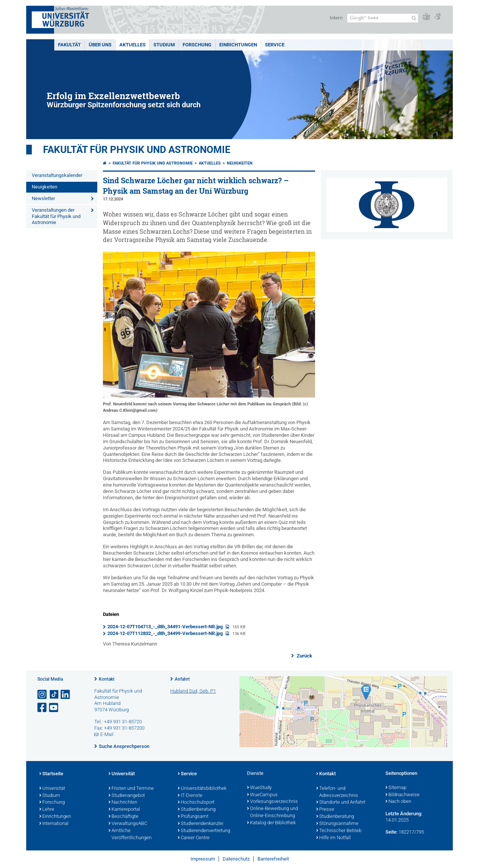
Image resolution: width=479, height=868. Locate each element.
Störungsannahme (337, 824)
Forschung (197, 45)
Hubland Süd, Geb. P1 (193, 691)
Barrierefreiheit (273, 859)
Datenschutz (236, 859)
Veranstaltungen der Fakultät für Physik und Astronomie (56, 216)
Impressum (203, 859)
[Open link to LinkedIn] (66, 695)
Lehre (47, 810)
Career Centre (194, 838)
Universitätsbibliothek (202, 789)
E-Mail (107, 734)
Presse (325, 810)
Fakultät (69, 45)
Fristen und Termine (131, 789)
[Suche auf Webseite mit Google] (383, 18)
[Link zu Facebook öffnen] (43, 708)
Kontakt (107, 679)
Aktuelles (132, 45)
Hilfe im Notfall (333, 838)
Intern (336, 18)
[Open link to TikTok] (54, 695)
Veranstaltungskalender (57, 175)
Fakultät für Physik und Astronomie (137, 150)
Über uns (100, 45)
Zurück (304, 656)
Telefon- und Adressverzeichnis (337, 792)
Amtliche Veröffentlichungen (130, 835)
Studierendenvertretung (204, 831)
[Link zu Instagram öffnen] (43, 695)
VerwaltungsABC (128, 824)
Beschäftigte (123, 817)
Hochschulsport (196, 803)
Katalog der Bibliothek (271, 823)
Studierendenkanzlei (201, 824)
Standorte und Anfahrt (341, 803)
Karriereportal (124, 810)
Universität (52, 789)
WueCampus (262, 795)
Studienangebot (127, 796)
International (54, 824)
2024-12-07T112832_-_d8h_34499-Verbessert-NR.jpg (166, 633)
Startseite (51, 774)
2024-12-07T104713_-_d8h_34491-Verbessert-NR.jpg (166, 627)
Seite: (391, 832)
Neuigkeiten (45, 187)
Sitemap (396, 788)
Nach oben (398, 802)
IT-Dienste (190, 796)
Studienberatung (197, 810)
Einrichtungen (238, 45)
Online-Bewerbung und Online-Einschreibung (272, 812)
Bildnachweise (402, 795)
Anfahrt (182, 679)
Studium (164, 45)
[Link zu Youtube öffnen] (54, 708)
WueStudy (259, 788)
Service (275, 45)
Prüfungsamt (193, 817)
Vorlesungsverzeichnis (272, 802)
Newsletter (43, 198)
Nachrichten (123, 803)
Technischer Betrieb (339, 831)
